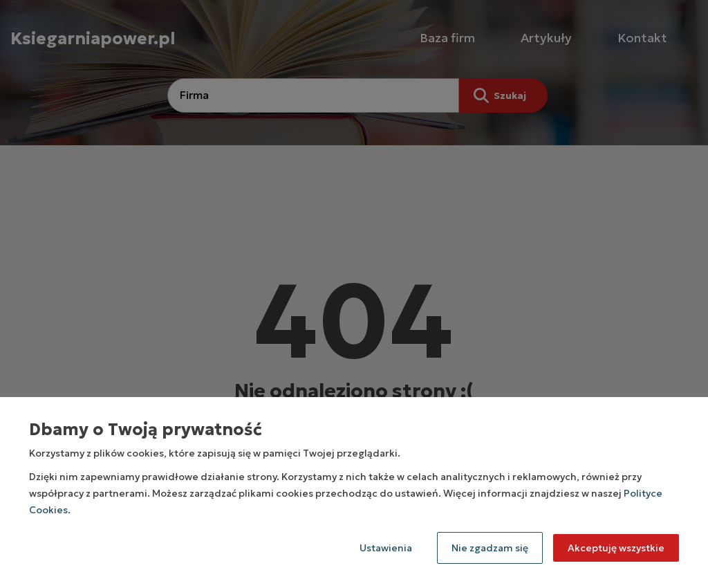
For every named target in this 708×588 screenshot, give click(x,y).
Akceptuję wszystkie (616, 548)
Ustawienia (386, 548)
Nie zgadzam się (490, 548)
